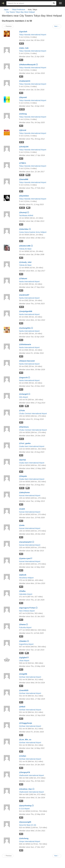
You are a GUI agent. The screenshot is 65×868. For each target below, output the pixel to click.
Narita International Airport (29, 282)
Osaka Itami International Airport (32, 446)
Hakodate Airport (26, 594)
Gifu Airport (24, 397)
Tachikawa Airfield (26, 215)
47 (22, 307)
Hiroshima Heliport (26, 578)
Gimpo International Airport (30, 841)
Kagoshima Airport (26, 644)
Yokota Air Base (25, 249)
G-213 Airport (24, 809)
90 (28, 175)
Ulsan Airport (24, 661)
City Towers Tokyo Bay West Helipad (20, 12)
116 (22, 208)
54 (22, 488)
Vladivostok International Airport (32, 775)
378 (22, 109)
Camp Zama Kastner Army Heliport (33, 232)
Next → (57, 26)
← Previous (8, 26)
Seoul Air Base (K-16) (28, 825)
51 (22, 439)
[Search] (54, 3)
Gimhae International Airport (30, 677)
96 (22, 175)
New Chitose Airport (27, 611)
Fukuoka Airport (25, 627)
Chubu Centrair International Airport (33, 414)
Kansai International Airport (30, 495)
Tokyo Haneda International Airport (33, 35)
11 (22, 43)
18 (22, 142)
